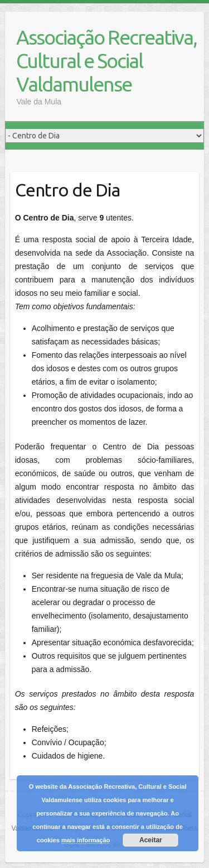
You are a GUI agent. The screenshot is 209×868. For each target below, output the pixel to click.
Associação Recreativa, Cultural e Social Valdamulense (106, 61)
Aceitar (151, 840)
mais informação (86, 840)
